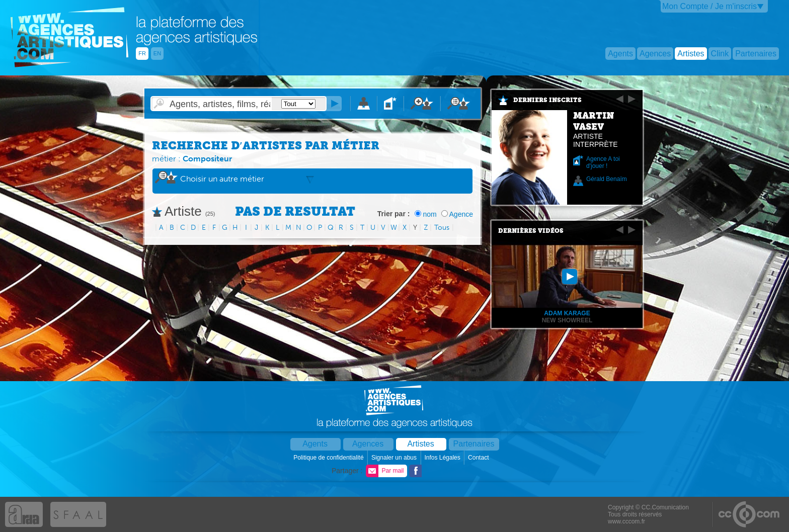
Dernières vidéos (531, 231)
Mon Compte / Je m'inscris (709, 6)
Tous (442, 228)
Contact (479, 458)
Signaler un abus (395, 458)
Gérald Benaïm (607, 179)
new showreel (567, 320)
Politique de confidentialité (329, 458)
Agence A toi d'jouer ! (603, 162)
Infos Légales (443, 458)
